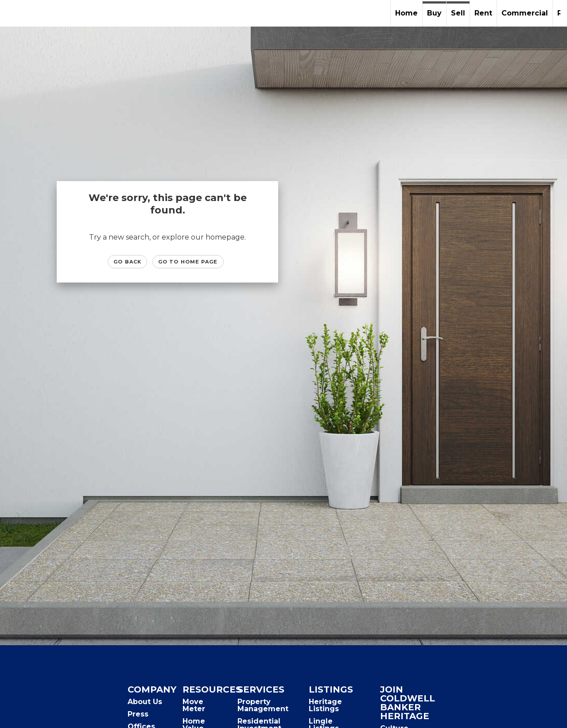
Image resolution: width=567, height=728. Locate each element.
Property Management (263, 705)
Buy (434, 13)
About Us (145, 702)
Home (406, 13)
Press (138, 714)
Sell (458, 13)
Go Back (127, 262)
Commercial (525, 13)
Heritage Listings (325, 705)
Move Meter (194, 705)
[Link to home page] (11, 13)
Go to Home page (188, 262)
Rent (483, 13)
